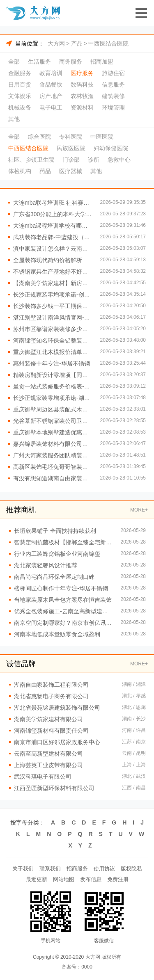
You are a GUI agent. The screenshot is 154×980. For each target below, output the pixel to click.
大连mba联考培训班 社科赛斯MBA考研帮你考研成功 (53, 203)
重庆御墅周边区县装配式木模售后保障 (53, 409)
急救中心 (119, 160)
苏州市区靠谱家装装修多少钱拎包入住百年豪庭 (53, 329)
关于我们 (23, 869)
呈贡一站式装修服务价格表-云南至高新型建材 (53, 386)
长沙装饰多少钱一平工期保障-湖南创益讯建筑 (53, 306)
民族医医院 (71, 148)
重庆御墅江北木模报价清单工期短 (53, 352)
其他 (14, 119)
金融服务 (20, 73)
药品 (45, 171)
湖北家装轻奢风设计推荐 (46, 565)
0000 (87, 967)
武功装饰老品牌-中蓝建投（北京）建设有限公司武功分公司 (53, 237)
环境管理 (113, 107)
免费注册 (118, 879)
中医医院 (102, 137)
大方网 (56, 43)
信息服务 (113, 85)
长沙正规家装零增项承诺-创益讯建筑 (53, 295)
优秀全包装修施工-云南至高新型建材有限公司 (63, 611)
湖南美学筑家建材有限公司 (48, 719)
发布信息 (91, 879)
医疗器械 (71, 171)
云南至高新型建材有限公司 (48, 754)
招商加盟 (102, 62)
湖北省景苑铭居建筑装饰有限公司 (57, 708)
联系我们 (50, 869)
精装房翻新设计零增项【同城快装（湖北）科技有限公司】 (53, 375)
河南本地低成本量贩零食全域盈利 (57, 634)
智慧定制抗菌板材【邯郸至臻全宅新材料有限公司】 (63, 542)
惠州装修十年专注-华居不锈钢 (52, 363)
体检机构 (20, 171)
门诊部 (71, 160)
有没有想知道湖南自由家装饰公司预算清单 (53, 478)
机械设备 (20, 107)
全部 (14, 62)
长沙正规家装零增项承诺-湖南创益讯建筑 (53, 398)
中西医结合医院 (108, 43)
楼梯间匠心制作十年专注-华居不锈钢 (61, 588)
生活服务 (39, 62)
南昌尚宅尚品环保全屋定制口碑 (54, 577)
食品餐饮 (51, 85)
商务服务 (71, 62)
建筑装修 (113, 96)
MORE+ (139, 510)
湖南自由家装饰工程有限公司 (51, 685)
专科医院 (71, 137)
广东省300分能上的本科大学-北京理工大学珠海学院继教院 (53, 214)
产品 (77, 43)
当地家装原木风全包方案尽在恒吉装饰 (63, 600)
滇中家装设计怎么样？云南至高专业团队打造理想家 (53, 249)
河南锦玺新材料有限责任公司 (51, 731)
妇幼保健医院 (111, 148)
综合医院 (39, 137)
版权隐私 (131, 869)
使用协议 (104, 869)
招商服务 (77, 869)
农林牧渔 (82, 96)
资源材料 (82, 107)
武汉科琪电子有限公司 (43, 777)
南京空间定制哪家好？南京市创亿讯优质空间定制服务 (63, 623)
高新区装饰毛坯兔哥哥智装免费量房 (53, 467)
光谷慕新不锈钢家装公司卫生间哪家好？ (53, 421)
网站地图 (64, 879)
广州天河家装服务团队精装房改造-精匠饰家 (53, 455)
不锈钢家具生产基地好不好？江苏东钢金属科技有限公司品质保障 (53, 272)
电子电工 (51, 107)
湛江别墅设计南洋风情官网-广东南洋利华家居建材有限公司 (53, 318)
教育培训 (51, 73)
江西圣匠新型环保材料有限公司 (54, 788)
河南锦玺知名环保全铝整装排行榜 (53, 340)
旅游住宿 (113, 73)
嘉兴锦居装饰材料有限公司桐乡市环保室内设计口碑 (53, 444)
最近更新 (37, 879)
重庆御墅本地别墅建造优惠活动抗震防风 (53, 432)
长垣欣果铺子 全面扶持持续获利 (55, 531)
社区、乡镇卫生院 (31, 160)
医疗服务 (82, 73)
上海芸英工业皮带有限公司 (48, 765)
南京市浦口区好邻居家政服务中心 (57, 742)
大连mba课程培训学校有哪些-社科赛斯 (53, 226)
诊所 (94, 160)
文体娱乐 (20, 96)
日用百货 (20, 85)
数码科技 (82, 85)
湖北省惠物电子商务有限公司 (51, 696)
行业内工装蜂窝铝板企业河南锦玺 (57, 554)
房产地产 (51, 96)
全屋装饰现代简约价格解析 (48, 260)
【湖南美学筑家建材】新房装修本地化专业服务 (53, 283)
